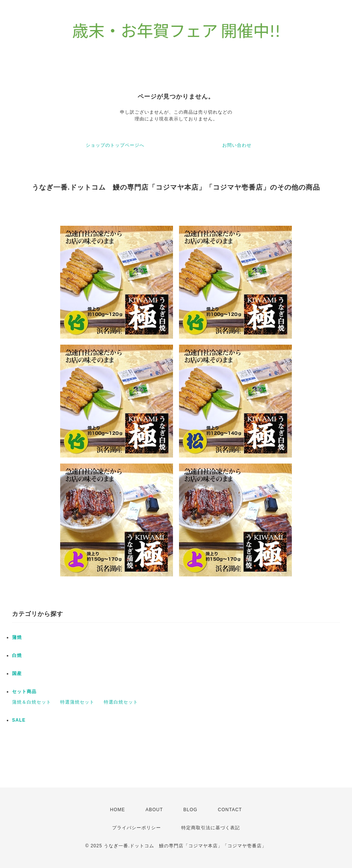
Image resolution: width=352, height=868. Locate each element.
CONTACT (230, 810)
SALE (19, 720)
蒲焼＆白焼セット (32, 702)
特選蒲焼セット (77, 702)
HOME (118, 810)
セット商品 (24, 692)
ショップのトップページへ (115, 145)
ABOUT (154, 810)
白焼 (17, 655)
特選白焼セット (121, 702)
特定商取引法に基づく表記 (211, 828)
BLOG (190, 810)
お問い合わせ (237, 145)
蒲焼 (17, 637)
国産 (17, 673)
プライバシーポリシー (137, 828)
